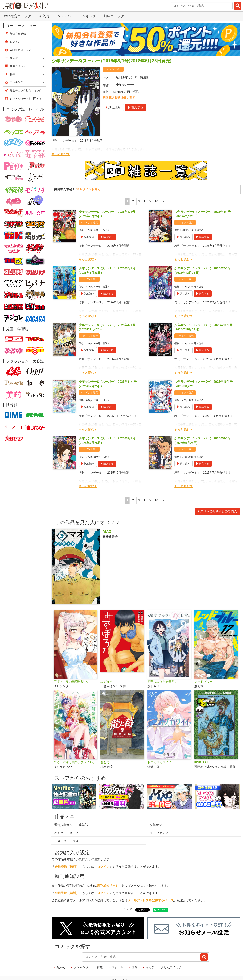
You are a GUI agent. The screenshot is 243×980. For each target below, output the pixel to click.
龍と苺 (105, 762)
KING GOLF (202, 762)
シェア (128, 909)
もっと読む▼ (61, 154)
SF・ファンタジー (162, 833)
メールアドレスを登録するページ (150, 900)
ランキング (87, 16)
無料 (134, 967)
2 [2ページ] (133, 201)
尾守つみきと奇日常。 (163, 682)
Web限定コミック (18, 16)
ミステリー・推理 (66, 841)
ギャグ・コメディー (68, 833)
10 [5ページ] (156, 201)
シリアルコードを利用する (26, 99)
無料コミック (114, 16)
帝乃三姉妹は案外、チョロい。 (75, 762)
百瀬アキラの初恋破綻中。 (72, 682)
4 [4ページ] (144, 201)
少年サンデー (125, 85)
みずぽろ (107, 682)
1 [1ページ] (127, 201)
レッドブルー (203, 682)
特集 (100, 967)
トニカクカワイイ (159, 762)
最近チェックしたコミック (164, 967)
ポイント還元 (114, 69)
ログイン (103, 867)
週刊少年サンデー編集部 (133, 77)
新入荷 (44, 16)
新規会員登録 (18, 34)
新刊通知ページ (108, 886)
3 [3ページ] (139, 201)
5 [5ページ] (150, 201)
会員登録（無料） (67, 867)
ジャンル (64, 16)
